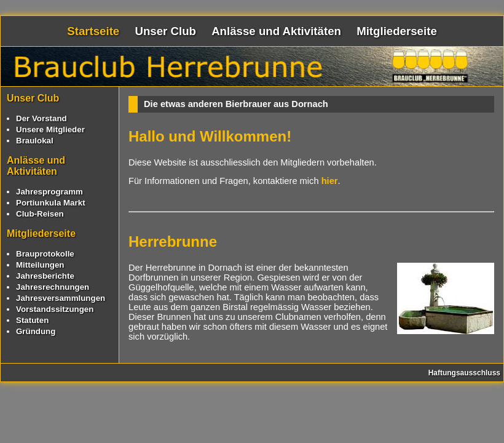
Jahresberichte (45, 276)
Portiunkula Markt (51, 203)
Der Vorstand (41, 118)
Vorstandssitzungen (55, 309)
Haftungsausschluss (464, 373)
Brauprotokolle (45, 254)
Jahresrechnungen (53, 287)
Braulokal (35, 141)
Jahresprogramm (49, 192)
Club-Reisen (40, 214)
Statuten (32, 320)
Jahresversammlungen (61, 298)
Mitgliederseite (397, 31)
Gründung (36, 331)
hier (330, 181)
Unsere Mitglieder (50, 130)
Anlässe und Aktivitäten (276, 31)
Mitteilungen (40, 265)
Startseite (93, 31)
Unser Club (165, 31)
